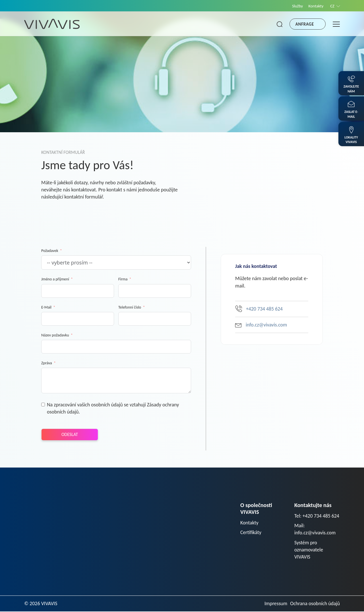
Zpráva (47, 363)
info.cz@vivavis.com (261, 325)
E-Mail (46, 307)
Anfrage (305, 24)
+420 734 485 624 (259, 309)
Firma (123, 279)
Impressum (275, 604)
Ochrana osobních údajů (315, 604)
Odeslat (70, 434)
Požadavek (50, 251)
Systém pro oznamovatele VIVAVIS (309, 550)
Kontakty (315, 6)
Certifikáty (251, 533)
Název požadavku (55, 335)
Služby (296, 6)
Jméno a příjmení (55, 279)
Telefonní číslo (130, 307)
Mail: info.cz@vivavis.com (315, 529)
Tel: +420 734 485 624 (317, 516)
